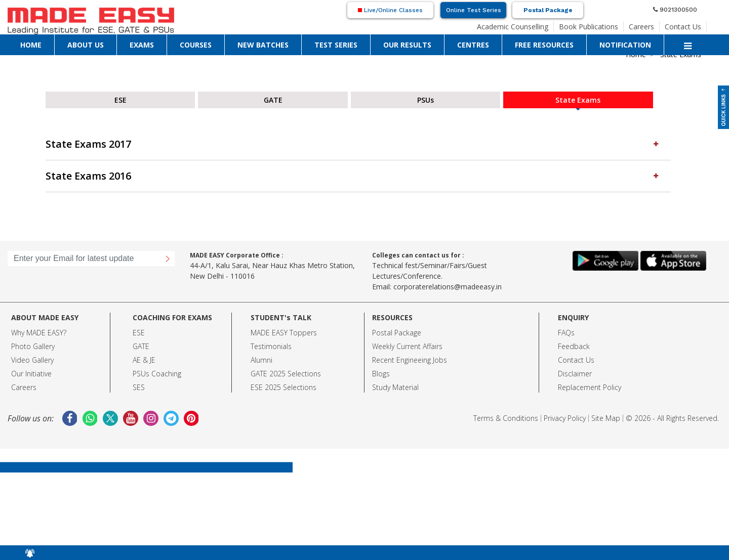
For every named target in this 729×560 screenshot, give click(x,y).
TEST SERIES (336, 45)
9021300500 (675, 10)
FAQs (566, 333)
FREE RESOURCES (544, 45)
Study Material (395, 387)
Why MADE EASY (37, 333)
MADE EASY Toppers (284, 333)
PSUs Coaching (157, 374)
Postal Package (548, 10)
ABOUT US (86, 45)
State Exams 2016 (353, 176)
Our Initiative (31, 374)
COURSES (196, 45)
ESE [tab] (120, 100)
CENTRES (473, 45)
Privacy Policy (565, 418)
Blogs (381, 374)
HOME (31, 45)
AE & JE (144, 360)
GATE (141, 346)
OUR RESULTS (407, 45)
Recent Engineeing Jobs (410, 360)
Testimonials (271, 346)
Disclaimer (575, 374)
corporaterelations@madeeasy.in (448, 287)
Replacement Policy (590, 387)
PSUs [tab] (426, 100)
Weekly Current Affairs (407, 346)
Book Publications (589, 27)
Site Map (606, 418)
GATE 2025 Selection (284, 374)
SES (139, 387)
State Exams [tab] (578, 100)
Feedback (574, 346)
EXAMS (142, 45)
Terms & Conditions (506, 418)
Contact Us (683, 27)
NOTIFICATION (625, 45)
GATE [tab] (273, 100)
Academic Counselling (513, 27)
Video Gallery (32, 360)
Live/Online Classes (390, 10)
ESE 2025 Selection (282, 387)
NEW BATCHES (263, 45)
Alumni (261, 360)
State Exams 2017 (353, 144)
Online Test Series (474, 10)
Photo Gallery (33, 346)
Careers (641, 27)
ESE (139, 333)
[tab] (358, 144)
